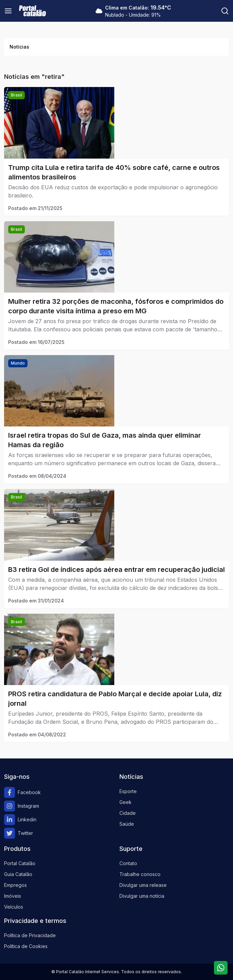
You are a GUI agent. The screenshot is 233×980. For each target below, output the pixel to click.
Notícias (19, 47)
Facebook (22, 792)
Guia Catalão (18, 874)
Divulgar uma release (143, 885)
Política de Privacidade (30, 935)
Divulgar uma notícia (142, 896)
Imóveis (13, 896)
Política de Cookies (26, 946)
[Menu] (8, 11)
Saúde (127, 824)
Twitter (19, 833)
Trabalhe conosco (140, 874)
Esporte (128, 791)
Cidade (128, 813)
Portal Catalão (20, 863)
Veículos (14, 907)
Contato (128, 863)
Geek (126, 802)
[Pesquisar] (225, 11)
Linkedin (20, 820)
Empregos (15, 885)
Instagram (22, 806)
